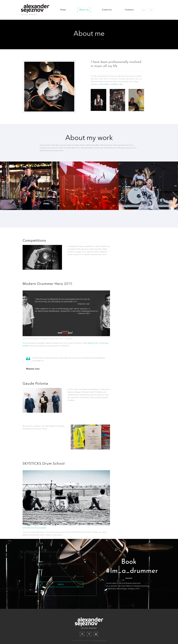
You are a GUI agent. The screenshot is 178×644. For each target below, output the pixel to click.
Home (63, 10)
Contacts (129, 10)
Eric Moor (105, 84)
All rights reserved (100, 640)
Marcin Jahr (118, 84)
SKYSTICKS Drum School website (34, 528)
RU (151, 10)
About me (84, 10)
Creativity (107, 10)
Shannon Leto (93, 343)
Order (61, 584)
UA (144, 10)
